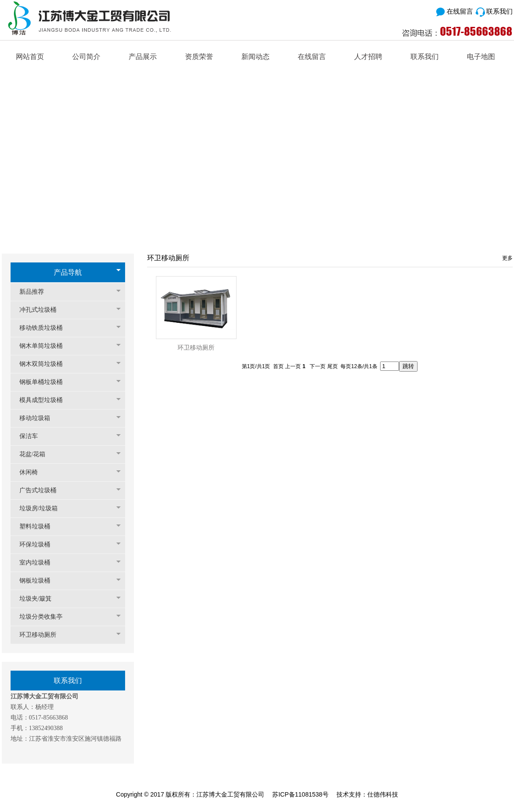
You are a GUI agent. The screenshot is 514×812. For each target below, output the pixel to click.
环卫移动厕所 (42, 635)
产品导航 (68, 272)
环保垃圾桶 (39, 544)
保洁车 (33, 436)
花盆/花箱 (37, 454)
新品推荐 (36, 292)
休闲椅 (33, 472)
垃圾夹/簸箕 (40, 599)
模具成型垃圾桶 (45, 400)
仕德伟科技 (383, 794)
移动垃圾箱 (39, 418)
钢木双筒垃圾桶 (45, 364)
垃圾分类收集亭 (45, 617)
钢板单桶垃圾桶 (45, 382)
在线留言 (454, 11)
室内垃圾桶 (39, 563)
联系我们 (494, 11)
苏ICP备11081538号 (300, 794)
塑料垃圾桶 (39, 526)
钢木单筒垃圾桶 (45, 346)
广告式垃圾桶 (42, 490)
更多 (507, 258)
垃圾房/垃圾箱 (43, 508)
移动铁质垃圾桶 (45, 328)
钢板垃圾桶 (39, 581)
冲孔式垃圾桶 (42, 310)
